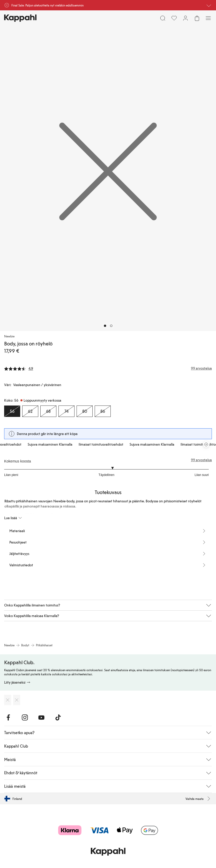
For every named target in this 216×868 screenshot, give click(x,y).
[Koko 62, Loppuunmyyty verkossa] (30, 411)
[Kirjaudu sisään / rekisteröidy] (185, 18)
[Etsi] (163, 18)
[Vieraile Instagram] (25, 718)
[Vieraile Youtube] (41, 718)
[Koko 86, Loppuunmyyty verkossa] (103, 411)
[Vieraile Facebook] (8, 718)
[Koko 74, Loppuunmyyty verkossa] (66, 411)
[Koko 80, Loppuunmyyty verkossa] (85, 411)
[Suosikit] (174, 18)
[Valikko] (208, 18)
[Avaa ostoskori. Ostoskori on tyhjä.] (197, 18)
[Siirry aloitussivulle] (20, 18)
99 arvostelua (201, 460)
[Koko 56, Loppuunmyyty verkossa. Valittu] (12, 411)
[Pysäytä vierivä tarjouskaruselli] (206, 444)
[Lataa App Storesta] (8, 700)
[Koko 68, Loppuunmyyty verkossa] (48, 411)
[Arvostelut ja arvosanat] (108, 368)
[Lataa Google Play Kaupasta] (17, 700)
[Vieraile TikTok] (58, 718)
